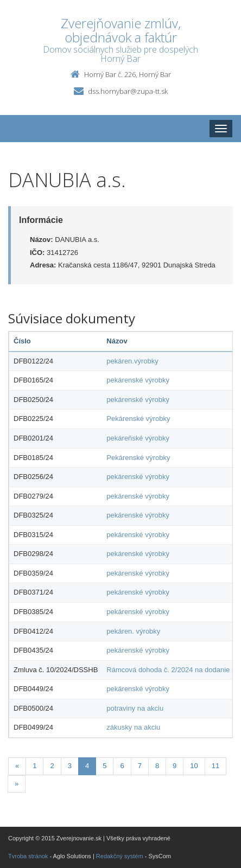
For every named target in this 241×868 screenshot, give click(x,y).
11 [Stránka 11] (215, 766)
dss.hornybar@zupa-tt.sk (128, 91)
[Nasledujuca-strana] (17, 784)
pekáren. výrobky (133, 631)
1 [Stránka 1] (34, 766)
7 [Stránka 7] (140, 766)
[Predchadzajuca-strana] (17, 766)
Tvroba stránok (28, 856)
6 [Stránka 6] (122, 766)
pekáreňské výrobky (138, 438)
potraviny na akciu (135, 708)
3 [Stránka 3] (70, 766)
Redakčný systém (120, 856)
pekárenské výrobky (138, 380)
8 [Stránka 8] (157, 766)
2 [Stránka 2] (52, 766)
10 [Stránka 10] (194, 766)
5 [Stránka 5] (104, 766)
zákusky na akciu (133, 727)
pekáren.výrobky (132, 361)
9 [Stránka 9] (175, 766)
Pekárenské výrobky (138, 419)
